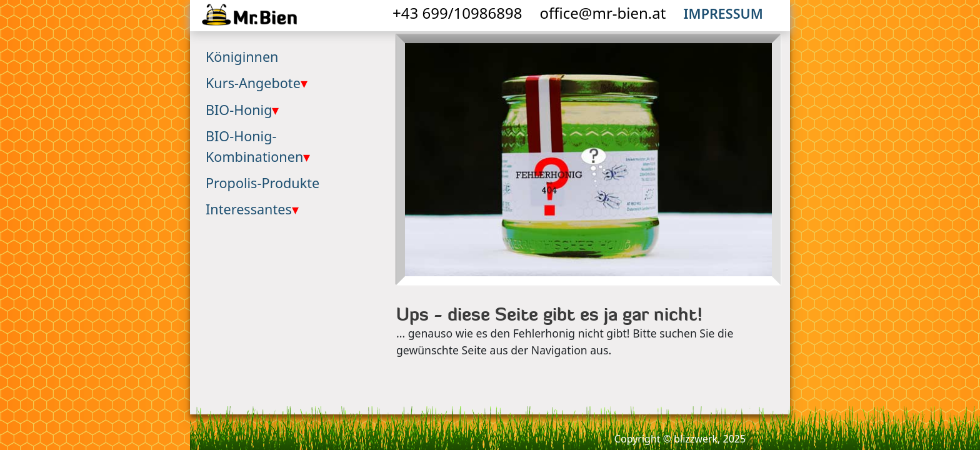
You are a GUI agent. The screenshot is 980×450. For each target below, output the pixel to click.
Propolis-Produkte (262, 183)
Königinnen (242, 57)
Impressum (723, 13)
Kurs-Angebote (257, 83)
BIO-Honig (242, 110)
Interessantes (252, 209)
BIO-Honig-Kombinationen (258, 146)
